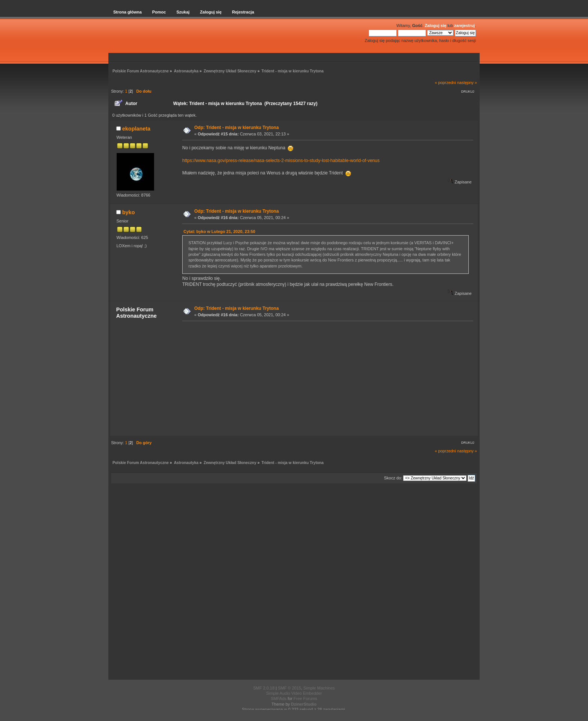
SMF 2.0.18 (264, 688)
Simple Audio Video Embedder (294, 693)
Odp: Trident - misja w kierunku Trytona (236, 128)
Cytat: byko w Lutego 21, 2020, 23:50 (219, 231)
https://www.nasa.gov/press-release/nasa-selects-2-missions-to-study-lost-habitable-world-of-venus (281, 161)
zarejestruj (464, 26)
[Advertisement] (325, 378)
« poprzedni (445, 83)
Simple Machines (319, 688)
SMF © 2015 (289, 688)
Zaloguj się (436, 26)
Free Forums (305, 698)
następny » (467, 83)
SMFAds (279, 698)
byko (129, 212)
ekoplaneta (136, 129)
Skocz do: (393, 478)
